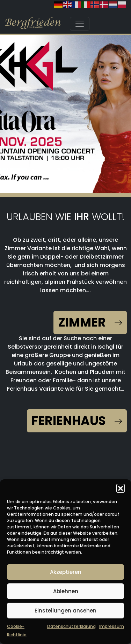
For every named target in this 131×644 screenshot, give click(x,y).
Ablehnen (66, 591)
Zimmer (90, 322)
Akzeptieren (66, 572)
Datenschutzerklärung (71, 626)
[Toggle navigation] (80, 24)
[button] (121, 488)
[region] (65, 115)
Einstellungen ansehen (65, 611)
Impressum (112, 626)
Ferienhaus (77, 421)
